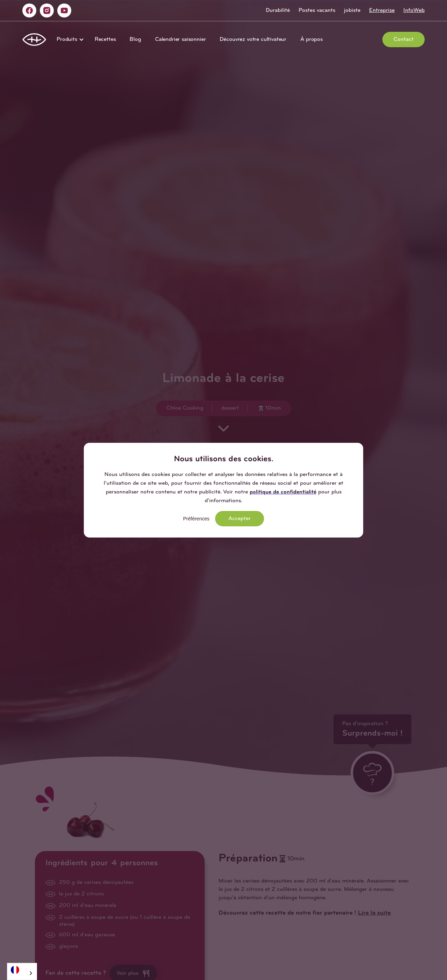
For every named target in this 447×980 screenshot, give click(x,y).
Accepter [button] (240, 519)
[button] (69, 39)
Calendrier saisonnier (181, 39)
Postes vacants (317, 10)
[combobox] (22, 971)
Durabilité (278, 10)
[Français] (22, 970)
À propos (312, 39)
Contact (404, 39)
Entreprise (382, 10)
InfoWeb (414, 10)
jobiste (352, 10)
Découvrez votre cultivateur (253, 39)
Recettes (105, 39)
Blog (135, 39)
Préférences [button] (196, 519)
